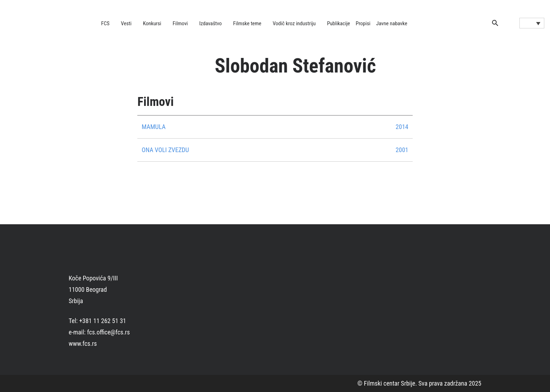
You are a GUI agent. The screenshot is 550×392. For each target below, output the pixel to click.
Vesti (126, 23)
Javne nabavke (392, 23)
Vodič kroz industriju (294, 23)
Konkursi (152, 23)
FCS (105, 23)
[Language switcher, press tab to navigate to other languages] (532, 23)
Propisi (363, 23)
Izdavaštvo (210, 23)
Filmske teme (247, 23)
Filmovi (180, 23)
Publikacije (339, 23)
